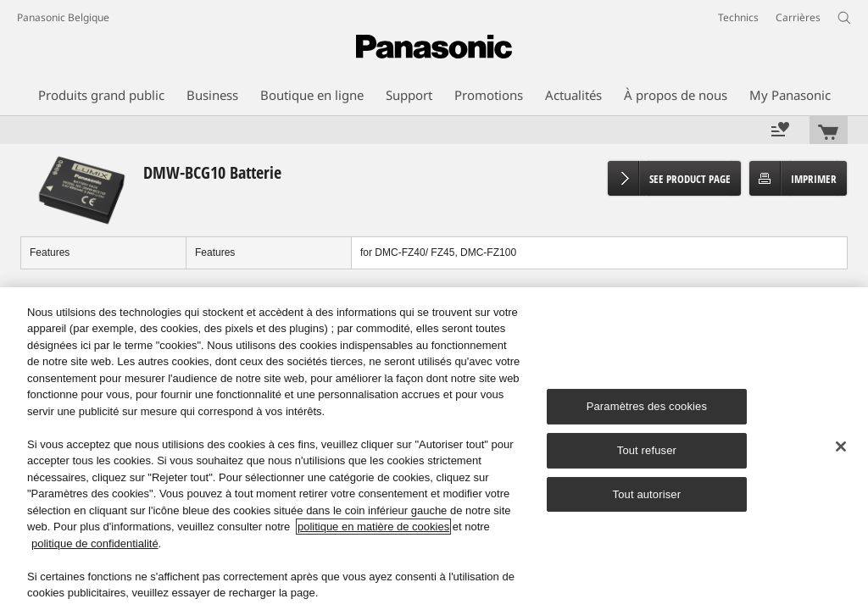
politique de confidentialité (95, 543)
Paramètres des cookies (647, 406)
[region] (434, 449)
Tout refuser (647, 450)
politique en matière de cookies (373, 527)
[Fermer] (841, 446)
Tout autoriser (647, 494)
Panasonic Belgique (63, 17)
